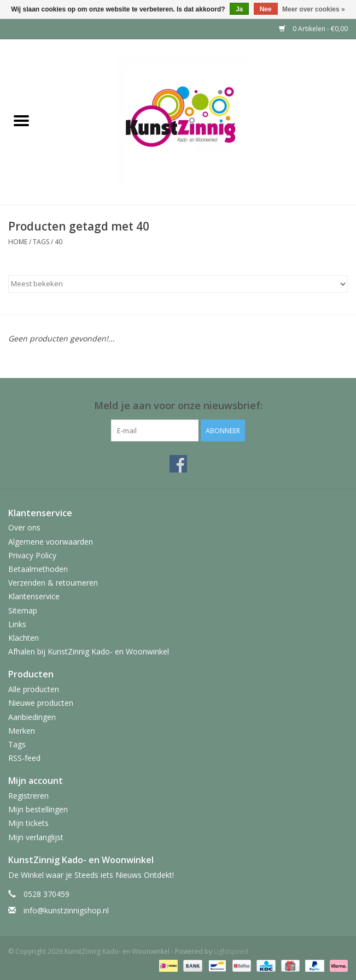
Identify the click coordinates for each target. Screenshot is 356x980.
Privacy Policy (32, 555)
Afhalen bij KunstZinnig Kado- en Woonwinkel (89, 651)
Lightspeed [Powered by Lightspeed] (231, 951)
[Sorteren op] (178, 284)
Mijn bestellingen (38, 809)
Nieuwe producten (41, 703)
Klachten (24, 638)
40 (59, 242)
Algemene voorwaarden (51, 542)
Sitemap (23, 610)
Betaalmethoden (38, 569)
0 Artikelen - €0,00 (313, 29)
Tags (41, 242)
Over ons (24, 527)
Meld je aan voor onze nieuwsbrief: (178, 406)
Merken (22, 731)
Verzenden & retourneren (53, 583)
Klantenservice (34, 596)
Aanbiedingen (32, 717)
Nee (266, 9)
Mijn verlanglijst (36, 837)
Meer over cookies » (314, 9)
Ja (239, 9)
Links (17, 624)
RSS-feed (24, 758)
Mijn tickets (28, 823)
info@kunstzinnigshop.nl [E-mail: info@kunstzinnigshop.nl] (66, 910)
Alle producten (34, 689)
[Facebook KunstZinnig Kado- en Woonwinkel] (178, 464)
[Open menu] (21, 120)
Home (18, 242)
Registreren (28, 796)
